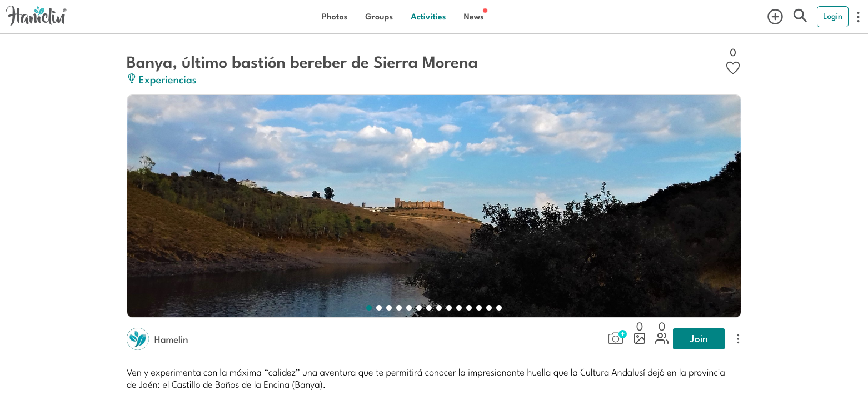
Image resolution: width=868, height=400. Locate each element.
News (473, 16)
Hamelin (171, 339)
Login (833, 16)
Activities (428, 16)
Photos (335, 16)
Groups (379, 16)
